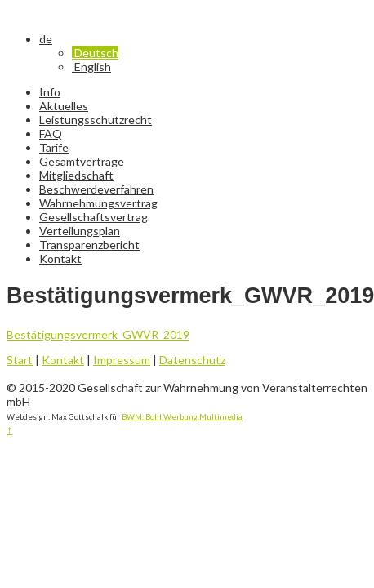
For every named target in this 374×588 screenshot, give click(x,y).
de (46, 39)
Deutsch (95, 53)
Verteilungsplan (80, 231)
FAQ (51, 134)
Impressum (122, 360)
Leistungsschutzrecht (96, 120)
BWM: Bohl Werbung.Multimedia (182, 416)
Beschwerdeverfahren (96, 189)
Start (20, 360)
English (91, 67)
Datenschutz (192, 360)
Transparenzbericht (89, 245)
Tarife (54, 147)
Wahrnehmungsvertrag (98, 203)
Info (50, 92)
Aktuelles (64, 106)
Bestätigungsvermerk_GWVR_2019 (98, 334)
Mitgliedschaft (76, 175)
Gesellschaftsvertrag (93, 217)
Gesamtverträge (82, 161)
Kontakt (60, 258)
